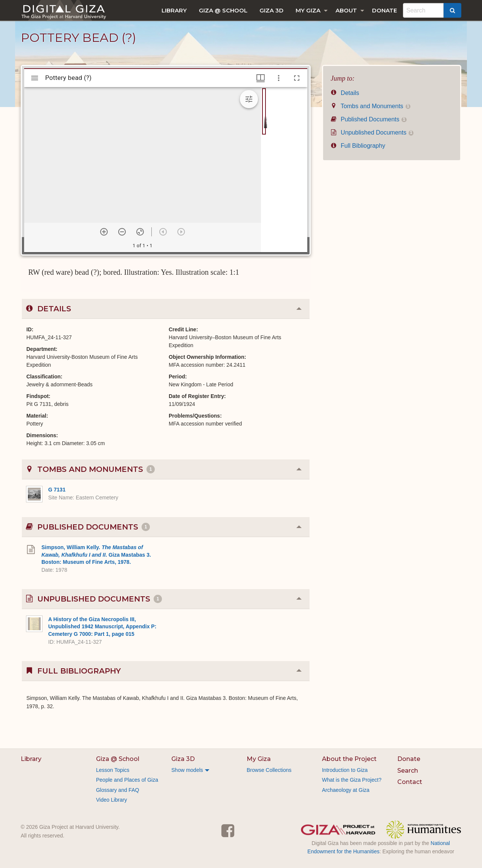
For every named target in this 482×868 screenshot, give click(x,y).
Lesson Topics (113, 770)
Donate (384, 10)
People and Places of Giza (127, 780)
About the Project (349, 759)
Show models (187, 770)
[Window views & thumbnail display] (261, 78)
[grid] (284, 170)
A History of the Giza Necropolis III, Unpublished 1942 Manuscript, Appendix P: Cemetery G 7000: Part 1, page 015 (102, 627)
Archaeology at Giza (346, 790)
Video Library (111, 800)
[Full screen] (297, 78)
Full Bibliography (358, 146)
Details (345, 93)
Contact (410, 782)
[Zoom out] (122, 232)
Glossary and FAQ (117, 790)
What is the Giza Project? (352, 780)
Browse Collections (269, 770)
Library (174, 10)
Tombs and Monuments (371, 106)
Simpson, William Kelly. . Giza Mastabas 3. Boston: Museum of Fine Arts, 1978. (96, 555)
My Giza (308, 10)
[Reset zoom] (140, 232)
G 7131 (57, 490)
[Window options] (279, 78)
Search (408, 771)
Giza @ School (223, 10)
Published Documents (369, 119)
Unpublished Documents (372, 132)
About (346, 10)
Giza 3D (272, 10)
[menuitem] (174, 10)
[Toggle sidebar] (35, 78)
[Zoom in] (104, 232)
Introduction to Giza (345, 770)
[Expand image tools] (249, 99)
